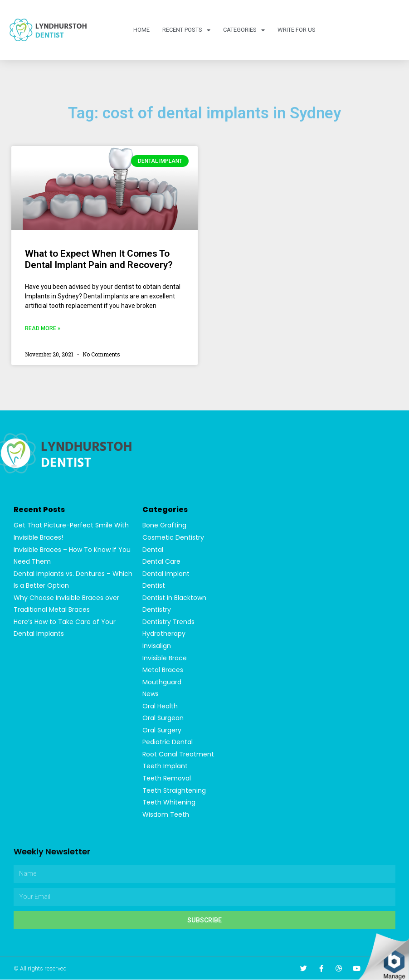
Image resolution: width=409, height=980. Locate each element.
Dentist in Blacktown (174, 598)
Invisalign (157, 646)
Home (141, 30)
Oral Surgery (162, 731)
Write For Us (297, 30)
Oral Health (160, 706)
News (151, 694)
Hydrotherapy (164, 634)
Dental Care (161, 561)
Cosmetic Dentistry (173, 537)
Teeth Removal (167, 779)
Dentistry (157, 610)
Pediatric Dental (168, 742)
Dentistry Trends (168, 622)
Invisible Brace (165, 658)
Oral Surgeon (163, 718)
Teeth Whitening (169, 803)
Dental (153, 550)
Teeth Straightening (174, 791)
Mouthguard (162, 682)
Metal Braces (163, 670)
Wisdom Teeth (166, 815)
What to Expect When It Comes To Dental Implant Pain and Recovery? (99, 259)
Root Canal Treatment (178, 755)
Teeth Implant (165, 766)
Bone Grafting (164, 525)
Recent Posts (186, 30)
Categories (244, 30)
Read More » (43, 328)
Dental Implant (166, 574)
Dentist (154, 585)
